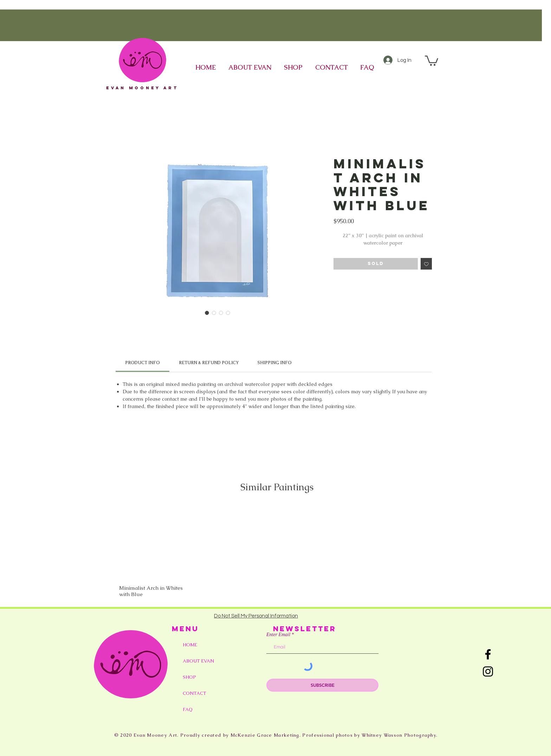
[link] (142, 363)
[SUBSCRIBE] (322, 685)
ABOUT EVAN (198, 661)
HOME (190, 645)
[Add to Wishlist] (426, 264)
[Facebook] (488, 654)
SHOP (189, 677)
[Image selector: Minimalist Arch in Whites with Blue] (207, 313)
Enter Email (278, 635)
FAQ (188, 709)
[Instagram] (488, 671)
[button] (432, 60)
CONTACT (195, 693)
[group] (277, 551)
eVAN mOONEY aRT (142, 88)
